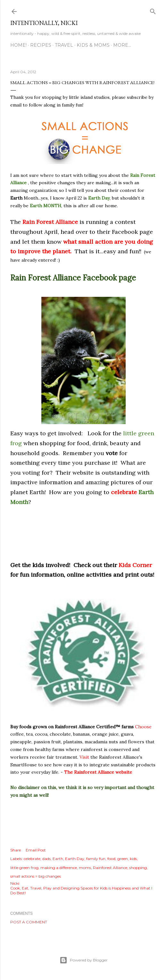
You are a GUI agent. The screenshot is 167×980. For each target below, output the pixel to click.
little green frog (24, 868)
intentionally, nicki (44, 23)
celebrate (32, 859)
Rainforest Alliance (110, 868)
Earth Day (75, 859)
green (123, 859)
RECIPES (41, 45)
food (111, 859)
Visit (84, 757)
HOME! (18, 45)
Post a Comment (29, 922)
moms (85, 868)
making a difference (59, 868)
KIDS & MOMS (93, 45)
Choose (143, 727)
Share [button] (16, 850)
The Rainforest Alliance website (98, 772)
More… (122, 45)
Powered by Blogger (84, 960)
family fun (96, 859)
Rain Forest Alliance (50, 222)
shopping (138, 868)
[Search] (153, 10)
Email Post (36, 850)
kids (133, 859)
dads (46, 859)
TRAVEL (64, 45)
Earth (58, 859)
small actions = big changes (36, 876)
